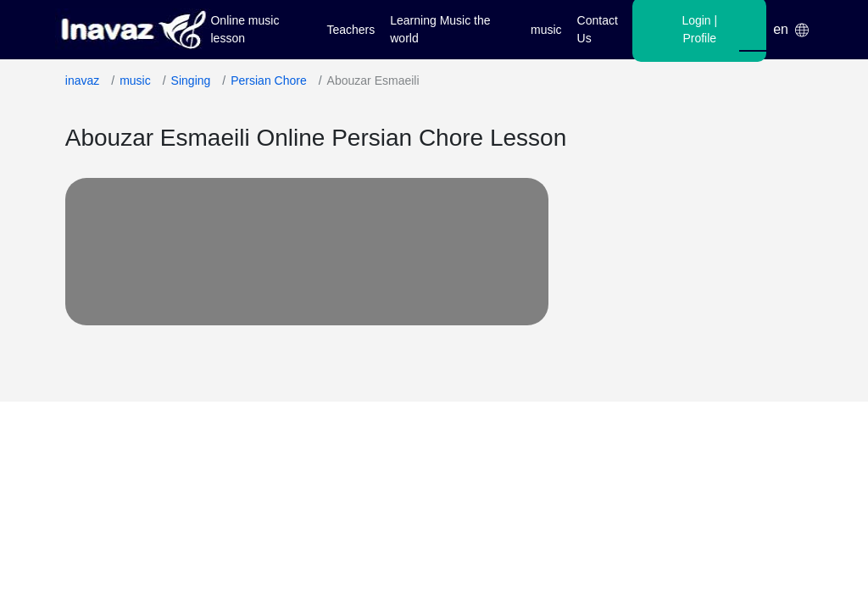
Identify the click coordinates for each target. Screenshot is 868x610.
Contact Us (598, 29)
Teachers (351, 30)
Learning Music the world (440, 29)
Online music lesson (245, 29)
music (546, 30)
